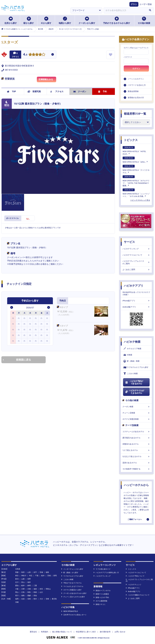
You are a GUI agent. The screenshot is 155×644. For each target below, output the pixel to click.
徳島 (23, 596)
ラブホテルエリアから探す (136, 367)
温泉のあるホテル (136, 463)
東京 (17, 576)
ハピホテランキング (136, 249)
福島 (47, 572)
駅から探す (29, 20)
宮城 (41, 572)
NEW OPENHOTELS (70, 611)
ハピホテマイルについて (136, 255)
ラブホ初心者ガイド (102, 569)
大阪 (17, 589)
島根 (35, 592)
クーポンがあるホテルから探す (74, 593)
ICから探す (46, 20)
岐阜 (23, 586)
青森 (17, 572)
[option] (13, 318)
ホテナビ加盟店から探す (71, 590)
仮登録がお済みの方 (136, 98)
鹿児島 (54, 599)
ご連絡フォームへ (135, 519)
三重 (35, 586)
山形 (29, 572)
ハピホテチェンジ (133, 585)
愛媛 (29, 596)
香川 (17, 596)
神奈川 (24, 576)
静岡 (29, 586)
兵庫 (23, 589)
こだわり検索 (131, 374)
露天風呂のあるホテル (136, 438)
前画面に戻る (17, 360)
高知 (35, 596)
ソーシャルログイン (136, 79)
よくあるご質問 (136, 270)
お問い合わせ (120, 632)
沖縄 (17, 602)
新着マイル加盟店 (101, 594)
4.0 (25, 55)
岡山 (17, 592)
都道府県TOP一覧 (135, 114)
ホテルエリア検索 (132, 349)
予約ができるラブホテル (71, 583)
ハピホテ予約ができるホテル (134, 382)
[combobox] (125, 10)
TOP (11, 92)
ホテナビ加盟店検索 (136, 419)
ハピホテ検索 (132, 342)
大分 (41, 599)
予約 (103, 92)
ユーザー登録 (145, 4)
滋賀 (35, 589)
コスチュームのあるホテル (136, 432)
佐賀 (23, 599)
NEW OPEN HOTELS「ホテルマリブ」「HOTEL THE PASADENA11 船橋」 (136, 181)
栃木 (43, 576)
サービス (129, 242)
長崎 (29, 599)
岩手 (35, 572)
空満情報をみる (47, 80)
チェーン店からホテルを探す (73, 597)
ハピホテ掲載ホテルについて (138, 595)
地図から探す (65, 20)
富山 (23, 582)
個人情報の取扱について (62, 632)
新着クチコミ (100, 604)
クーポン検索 (136, 407)
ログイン (136, 69)
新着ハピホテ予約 (101, 597)
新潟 (17, 579)
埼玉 (31, 576)
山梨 (23, 579)
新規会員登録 (133, 91)
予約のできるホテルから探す (117, 20)
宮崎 (47, 599)
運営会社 (33, 632)
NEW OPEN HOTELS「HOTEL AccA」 (134, 151)
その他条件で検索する (136, 469)
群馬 (55, 576)
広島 (23, 592)
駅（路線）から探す (70, 573)
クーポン (80, 92)
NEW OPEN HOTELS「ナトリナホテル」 (136, 169)
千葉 (37, 576)
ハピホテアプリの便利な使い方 (106, 573)
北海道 (18, 569)
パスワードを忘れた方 (137, 85)
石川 (17, 582)
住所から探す (11, 20)
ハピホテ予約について (135, 576)
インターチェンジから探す (72, 569)
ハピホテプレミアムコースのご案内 (136, 262)
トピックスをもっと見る (140, 200)
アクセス (57, 92)
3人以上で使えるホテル (136, 456)
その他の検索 (144, 20)
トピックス (131, 140)
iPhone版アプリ (136, 301)
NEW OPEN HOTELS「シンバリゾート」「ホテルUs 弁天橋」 (136, 193)
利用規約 (45, 632)
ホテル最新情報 (100, 601)
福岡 (17, 599)
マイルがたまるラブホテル (72, 586)
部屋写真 (34, 92)
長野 (29, 579)
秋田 (23, 572)
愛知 (17, 586)
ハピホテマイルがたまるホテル (135, 392)
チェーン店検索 (136, 413)
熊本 (35, 599)
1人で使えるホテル (136, 450)
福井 (29, 582)
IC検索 (128, 355)
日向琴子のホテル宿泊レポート (74, 615)
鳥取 (29, 592)
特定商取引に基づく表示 (86, 632)
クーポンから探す (87, 20)
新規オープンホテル (102, 591)
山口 (41, 592)
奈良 (41, 589)
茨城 (49, 576)
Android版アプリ (136, 307)
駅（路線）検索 (132, 361)
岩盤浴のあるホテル (136, 444)
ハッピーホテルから (136, 485)
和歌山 (48, 589)
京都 (29, 589)
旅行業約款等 (105, 632)
